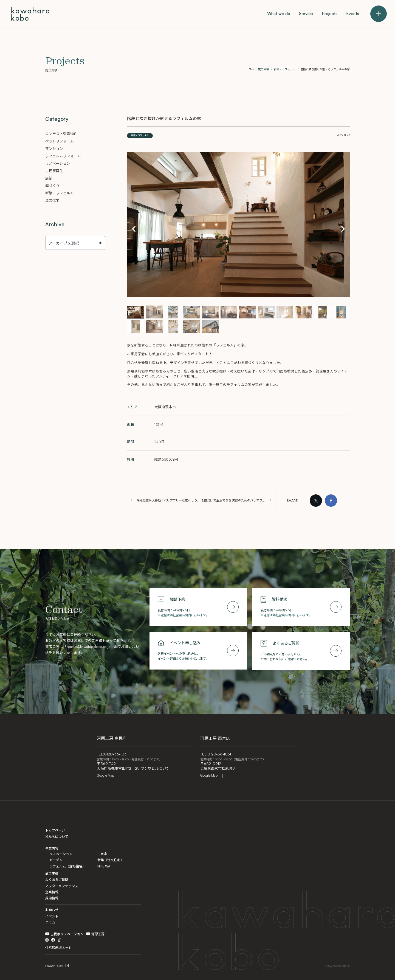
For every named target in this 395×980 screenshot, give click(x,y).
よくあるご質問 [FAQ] (57, 880)
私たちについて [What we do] (57, 837)
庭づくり (52, 186)
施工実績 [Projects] (52, 874)
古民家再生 (54, 171)
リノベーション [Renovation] (61, 854)
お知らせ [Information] (52, 910)
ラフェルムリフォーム (63, 156)
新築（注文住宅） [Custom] (111, 860)
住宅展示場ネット (58, 948)
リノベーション (58, 163)
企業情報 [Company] (52, 892)
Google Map (105, 775)
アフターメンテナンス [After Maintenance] (62, 886)
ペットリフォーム (60, 141)
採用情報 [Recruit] (52, 898)
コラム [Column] (50, 922)
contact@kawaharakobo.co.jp (88, 646)
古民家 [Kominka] (102, 854)
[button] (134, 229)
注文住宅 (52, 200)
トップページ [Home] (55, 830)
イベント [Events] (52, 916)
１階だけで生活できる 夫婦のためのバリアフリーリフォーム (233, 501)
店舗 (49, 178)
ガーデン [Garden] (56, 860)
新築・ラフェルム (140, 135)
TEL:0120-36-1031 (112, 754)
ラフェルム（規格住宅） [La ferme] (67, 866)
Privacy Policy (54, 966)
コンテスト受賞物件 (61, 134)
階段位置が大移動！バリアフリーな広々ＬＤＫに (169, 501)
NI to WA (104, 866)
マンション (54, 149)
